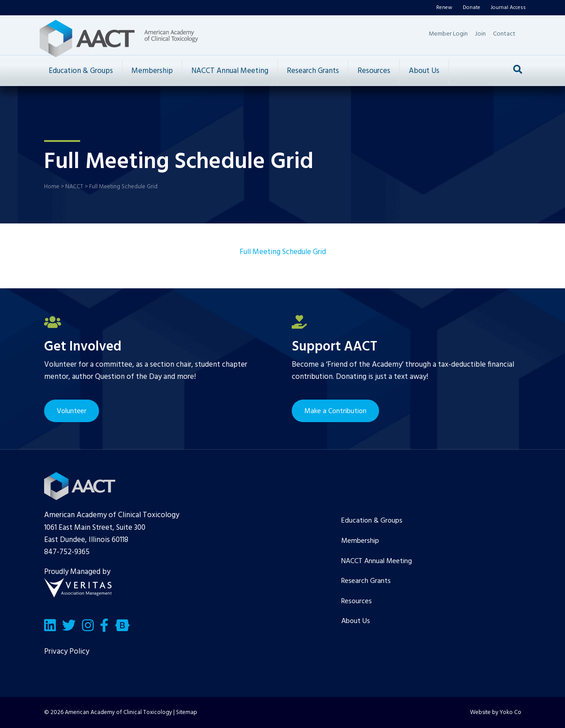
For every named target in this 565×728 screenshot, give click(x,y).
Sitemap (187, 712)
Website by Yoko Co (496, 712)
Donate (472, 8)
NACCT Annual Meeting (230, 71)
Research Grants (313, 71)
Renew (444, 8)
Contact (504, 34)
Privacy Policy (67, 652)
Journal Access (508, 8)
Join (480, 34)
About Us (424, 71)
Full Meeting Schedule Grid (283, 252)
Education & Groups (81, 71)
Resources (374, 71)
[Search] (518, 69)
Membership (152, 71)
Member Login (448, 34)
